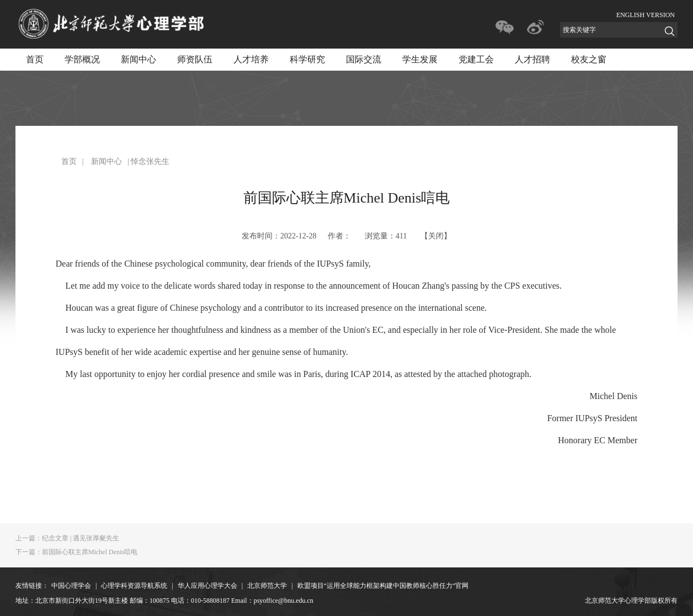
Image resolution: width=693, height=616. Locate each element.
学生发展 (420, 59)
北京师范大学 (267, 586)
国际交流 (364, 59)
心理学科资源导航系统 (134, 586)
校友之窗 (589, 59)
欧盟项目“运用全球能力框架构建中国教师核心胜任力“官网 (383, 586)
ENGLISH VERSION (646, 15)
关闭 (436, 236)
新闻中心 (138, 59)
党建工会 (476, 59)
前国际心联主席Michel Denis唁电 (76, 552)
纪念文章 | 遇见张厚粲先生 (67, 538)
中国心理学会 (71, 586)
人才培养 (251, 59)
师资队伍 (195, 59)
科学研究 (307, 59)
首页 (35, 59)
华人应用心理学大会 (207, 586)
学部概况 (82, 59)
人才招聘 (532, 59)
